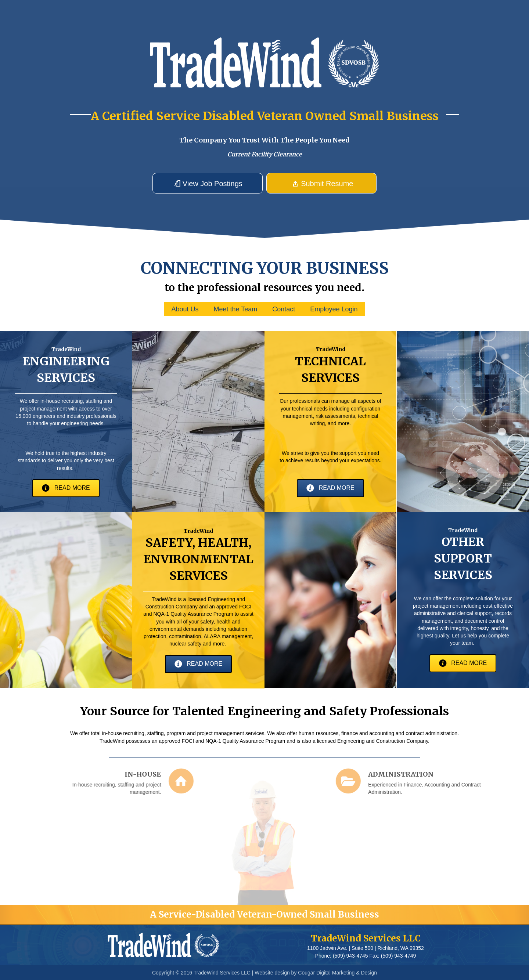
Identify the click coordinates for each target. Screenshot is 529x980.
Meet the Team (236, 309)
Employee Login (334, 309)
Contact (284, 309)
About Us (185, 309)
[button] (208, 183)
